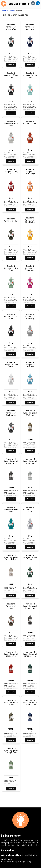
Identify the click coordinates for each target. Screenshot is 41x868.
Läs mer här (11, 65)
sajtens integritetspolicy (23, 862)
